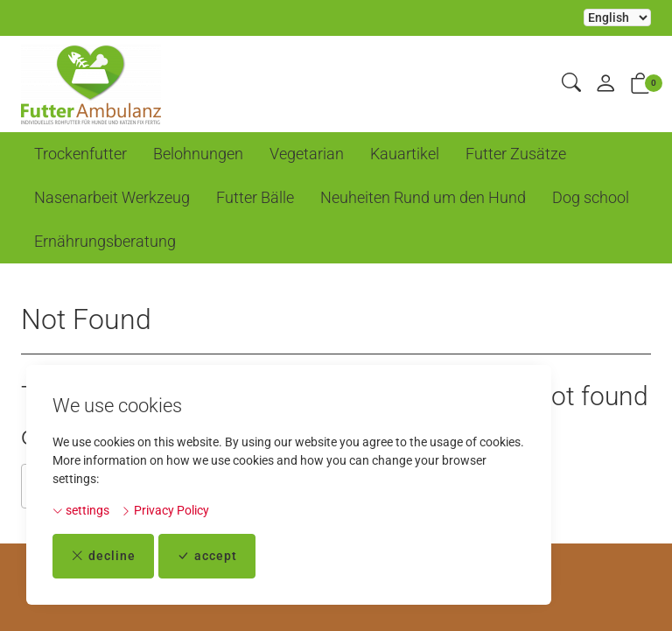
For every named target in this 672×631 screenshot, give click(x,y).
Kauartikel (405, 154)
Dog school (591, 197)
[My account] (605, 84)
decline (103, 556)
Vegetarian (307, 154)
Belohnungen (198, 154)
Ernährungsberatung (105, 241)
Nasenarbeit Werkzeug (112, 197)
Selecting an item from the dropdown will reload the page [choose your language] (617, 18)
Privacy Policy (165, 510)
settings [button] (81, 510)
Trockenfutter (80, 154)
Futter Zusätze (516, 154)
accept (207, 556)
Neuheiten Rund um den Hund (423, 197)
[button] (571, 84)
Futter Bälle (255, 197)
